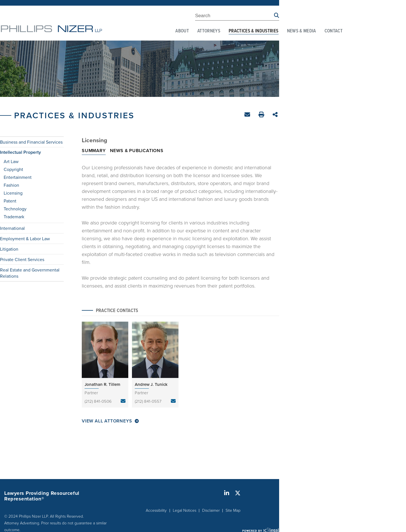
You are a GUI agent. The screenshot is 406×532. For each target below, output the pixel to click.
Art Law (11, 161)
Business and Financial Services (31, 142)
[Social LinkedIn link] (227, 493)
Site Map (233, 510)
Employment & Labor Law (25, 239)
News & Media (302, 31)
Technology (15, 209)
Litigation (9, 249)
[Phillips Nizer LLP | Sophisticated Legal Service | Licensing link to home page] (51, 29)
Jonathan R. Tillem (102, 384)
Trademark (14, 217)
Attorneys (209, 31)
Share (276, 115)
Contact (334, 31)
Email (248, 116)
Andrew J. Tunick (151, 384)
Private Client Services (22, 259)
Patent (10, 201)
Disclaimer (211, 510)
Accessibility (156, 510)
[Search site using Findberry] (277, 16)
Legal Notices (185, 510)
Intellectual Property (20, 152)
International (12, 228)
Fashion (11, 185)
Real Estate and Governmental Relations (30, 273)
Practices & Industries (253, 31)
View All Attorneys (107, 421)
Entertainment (18, 177)
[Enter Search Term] (235, 17)
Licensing (13, 193)
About (182, 31)
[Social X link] (238, 493)
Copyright (13, 169)
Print (262, 115)
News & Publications (137, 151)
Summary (94, 151)
